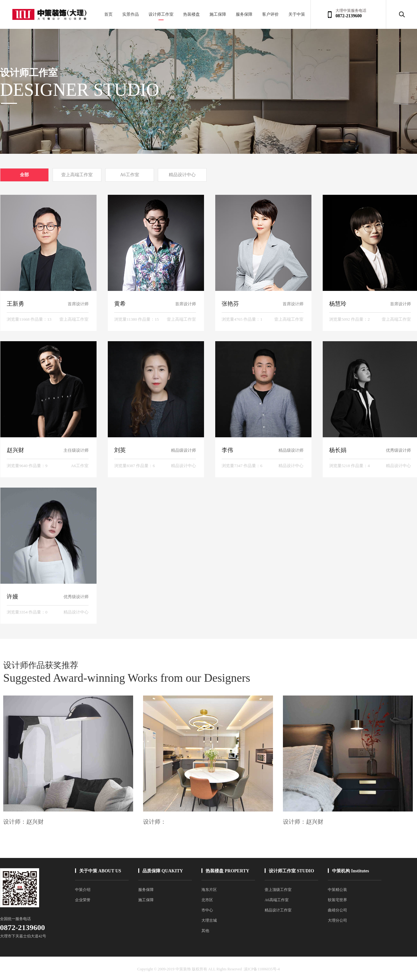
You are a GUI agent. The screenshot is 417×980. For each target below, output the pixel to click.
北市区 (207, 900)
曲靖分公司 (337, 910)
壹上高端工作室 (77, 175)
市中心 (207, 910)
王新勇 (15, 304)
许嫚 (13, 597)
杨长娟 (338, 450)
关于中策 (297, 14)
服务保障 (244, 14)
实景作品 (131, 14)
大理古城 (209, 920)
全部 (24, 175)
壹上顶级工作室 (278, 890)
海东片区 (209, 890)
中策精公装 (337, 890)
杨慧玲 (338, 304)
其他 (205, 931)
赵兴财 (15, 450)
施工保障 (218, 14)
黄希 (120, 304)
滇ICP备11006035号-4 (262, 969)
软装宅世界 (337, 900)
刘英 (120, 450)
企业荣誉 (83, 900)
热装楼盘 (191, 14)
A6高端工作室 (277, 900)
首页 (108, 14)
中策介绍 (83, 890)
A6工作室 (129, 175)
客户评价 (270, 14)
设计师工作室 (161, 14)
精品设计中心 (182, 175)
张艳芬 (230, 304)
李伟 (227, 450)
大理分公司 (337, 920)
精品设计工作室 (278, 910)
